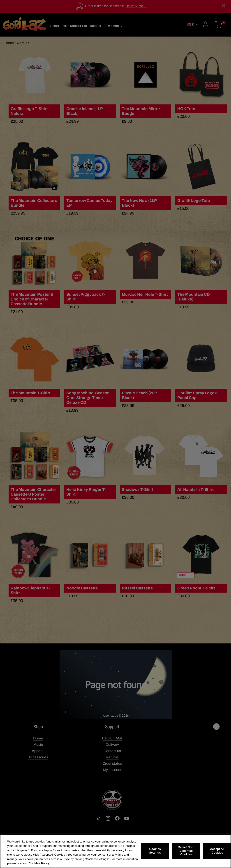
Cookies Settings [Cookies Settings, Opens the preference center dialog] (155, 851)
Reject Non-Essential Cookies (186, 851)
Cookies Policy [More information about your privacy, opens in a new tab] (39, 864)
